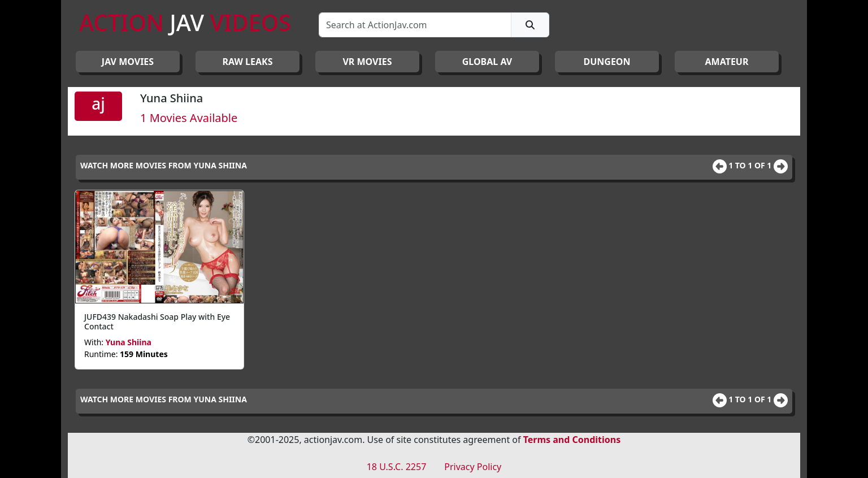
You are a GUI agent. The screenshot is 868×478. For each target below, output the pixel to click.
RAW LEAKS (248, 62)
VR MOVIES (367, 62)
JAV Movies (128, 62)
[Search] (415, 25)
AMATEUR (727, 62)
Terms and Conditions (572, 440)
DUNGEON (607, 62)
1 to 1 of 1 (751, 165)
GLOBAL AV (487, 62)
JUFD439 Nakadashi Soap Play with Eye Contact (157, 321)
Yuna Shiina (129, 342)
